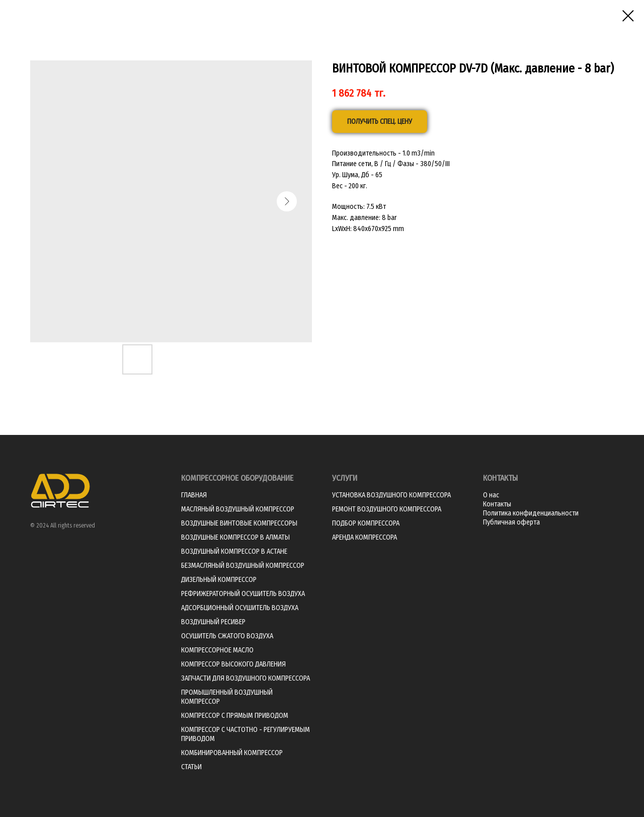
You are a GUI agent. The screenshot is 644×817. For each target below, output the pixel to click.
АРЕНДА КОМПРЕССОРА (365, 537)
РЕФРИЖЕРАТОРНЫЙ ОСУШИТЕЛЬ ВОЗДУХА (243, 594)
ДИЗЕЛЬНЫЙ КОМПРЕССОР (219, 580)
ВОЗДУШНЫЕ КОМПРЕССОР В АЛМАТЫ (235, 537)
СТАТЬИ (191, 767)
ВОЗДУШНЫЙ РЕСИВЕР (213, 622)
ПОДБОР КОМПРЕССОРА (366, 523)
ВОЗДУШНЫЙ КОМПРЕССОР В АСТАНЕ (234, 551)
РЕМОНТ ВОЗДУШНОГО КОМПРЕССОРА (387, 509)
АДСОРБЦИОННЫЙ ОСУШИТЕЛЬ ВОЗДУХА (240, 608)
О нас (491, 495)
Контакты (497, 504)
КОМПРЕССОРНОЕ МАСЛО (217, 650)
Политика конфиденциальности (531, 513)
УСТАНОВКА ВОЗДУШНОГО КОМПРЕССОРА (391, 495)
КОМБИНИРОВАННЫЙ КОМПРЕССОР (232, 753)
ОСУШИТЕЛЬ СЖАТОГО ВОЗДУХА (227, 636)
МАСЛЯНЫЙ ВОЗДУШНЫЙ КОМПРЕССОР (238, 509)
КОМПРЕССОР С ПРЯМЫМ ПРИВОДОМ (235, 716)
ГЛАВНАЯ (194, 495)
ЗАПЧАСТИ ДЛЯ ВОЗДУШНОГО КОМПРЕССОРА (246, 678)
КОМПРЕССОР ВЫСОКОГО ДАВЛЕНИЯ (233, 664)
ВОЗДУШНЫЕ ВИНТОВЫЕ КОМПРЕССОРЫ (239, 523)
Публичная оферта (511, 522)
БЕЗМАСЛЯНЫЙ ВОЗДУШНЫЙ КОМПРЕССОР (243, 566)
